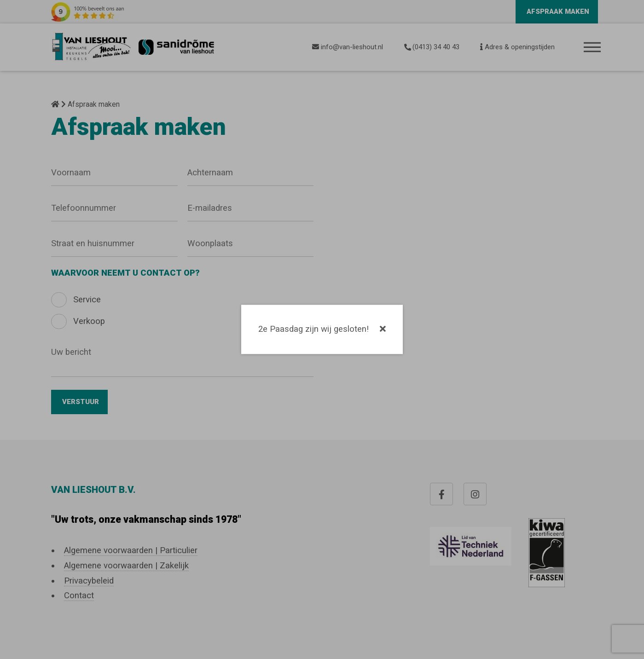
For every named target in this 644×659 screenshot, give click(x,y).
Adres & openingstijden (517, 47)
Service (87, 300)
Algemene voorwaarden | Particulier (131, 550)
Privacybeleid (89, 581)
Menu (593, 47)
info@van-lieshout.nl (348, 47)
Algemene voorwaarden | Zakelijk (126, 566)
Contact (79, 595)
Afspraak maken (558, 12)
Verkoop (89, 321)
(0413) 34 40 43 (432, 47)
